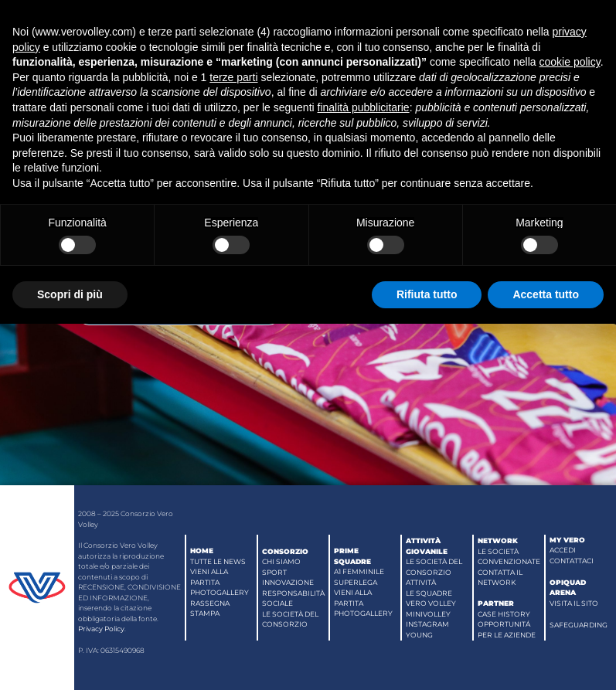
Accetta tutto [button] (546, 294)
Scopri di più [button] (70, 294)
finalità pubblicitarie (364, 107)
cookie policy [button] (570, 62)
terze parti (233, 77)
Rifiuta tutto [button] (427, 294)
